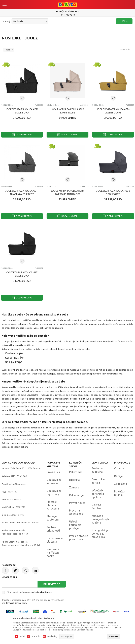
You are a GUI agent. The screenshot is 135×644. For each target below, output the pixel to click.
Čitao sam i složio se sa (29, 592)
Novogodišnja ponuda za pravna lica (100, 534)
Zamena (74, 487)
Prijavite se (52, 584)
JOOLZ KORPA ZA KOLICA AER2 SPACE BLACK (22, 111)
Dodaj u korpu (22, 135)
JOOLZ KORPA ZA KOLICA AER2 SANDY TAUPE (67, 111)
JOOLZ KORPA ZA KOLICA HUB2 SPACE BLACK (22, 274)
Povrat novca (77, 503)
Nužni (22, 636)
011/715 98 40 (68, 15)
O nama (119, 468)
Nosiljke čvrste (53, 105)
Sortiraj (6, 21)
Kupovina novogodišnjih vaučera (100, 519)
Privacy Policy (57, 600)
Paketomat (76, 472)
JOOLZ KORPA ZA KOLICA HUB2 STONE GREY (113, 192)
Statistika (36, 636)
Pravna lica (53, 472)
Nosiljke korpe (7, 105)
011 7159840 (19, 476)
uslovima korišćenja (42, 592)
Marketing (52, 636)
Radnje (118, 476)
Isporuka (74, 480)
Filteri (124, 21)
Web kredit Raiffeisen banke (53, 553)
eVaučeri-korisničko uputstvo (98, 494)
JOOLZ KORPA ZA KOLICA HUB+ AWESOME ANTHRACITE (67, 192)
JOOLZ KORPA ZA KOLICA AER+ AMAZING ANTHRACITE (22, 192)
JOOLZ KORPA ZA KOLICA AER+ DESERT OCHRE (113, 111)
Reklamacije (76, 495)
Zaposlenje (121, 484)
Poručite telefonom (68, 11)
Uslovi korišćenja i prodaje (76, 525)
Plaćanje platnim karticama (53, 505)
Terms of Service (14, 603)
